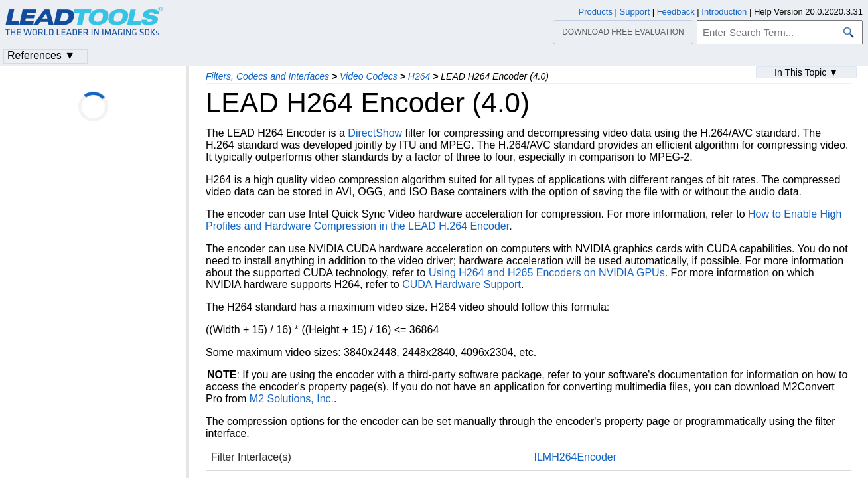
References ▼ (41, 55)
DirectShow (375, 133)
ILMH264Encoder (576, 457)
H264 (419, 76)
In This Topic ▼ (806, 72)
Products (596, 12)
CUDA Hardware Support (462, 284)
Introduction (724, 12)
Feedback (676, 12)
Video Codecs (369, 76)
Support (635, 12)
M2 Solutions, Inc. (292, 399)
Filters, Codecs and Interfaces (267, 76)
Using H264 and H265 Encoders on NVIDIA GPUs (547, 273)
